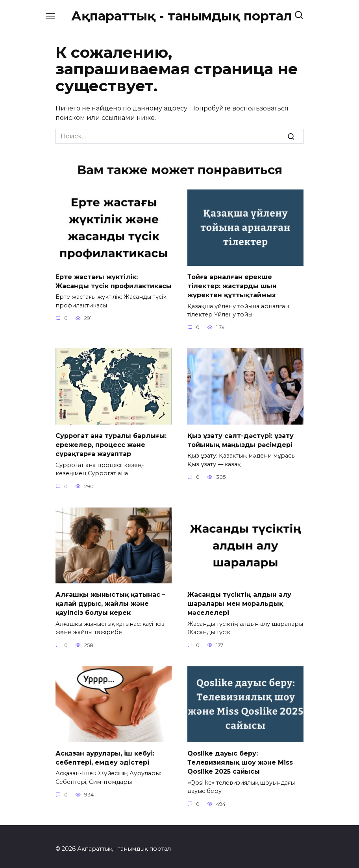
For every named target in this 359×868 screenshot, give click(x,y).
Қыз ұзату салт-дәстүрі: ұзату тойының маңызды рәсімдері (241, 438)
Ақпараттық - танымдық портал (181, 16)
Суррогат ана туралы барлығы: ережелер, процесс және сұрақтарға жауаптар (111, 443)
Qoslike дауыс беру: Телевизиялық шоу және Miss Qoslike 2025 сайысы (240, 758)
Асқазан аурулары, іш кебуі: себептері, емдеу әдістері (105, 753)
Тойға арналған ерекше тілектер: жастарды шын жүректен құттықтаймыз (232, 285)
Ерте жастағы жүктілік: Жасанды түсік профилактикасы (114, 280)
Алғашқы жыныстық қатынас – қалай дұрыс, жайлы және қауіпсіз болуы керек (110, 600)
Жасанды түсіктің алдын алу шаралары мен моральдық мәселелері (239, 600)
